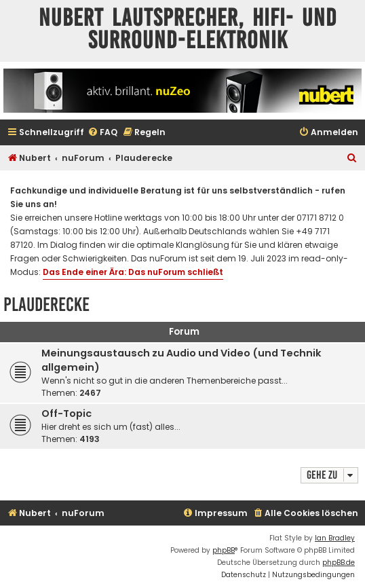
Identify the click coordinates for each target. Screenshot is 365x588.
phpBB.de (339, 563)
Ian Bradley (335, 538)
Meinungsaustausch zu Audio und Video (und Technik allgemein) (181, 360)
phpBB (224, 550)
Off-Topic (66, 414)
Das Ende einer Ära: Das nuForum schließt (133, 272)
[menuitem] (102, 133)
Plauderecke (46, 305)
